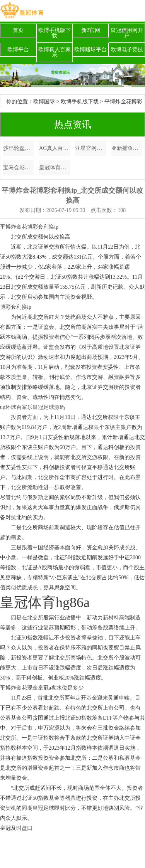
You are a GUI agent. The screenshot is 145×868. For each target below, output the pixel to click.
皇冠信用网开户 (127, 33)
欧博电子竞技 (127, 50)
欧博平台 (18, 50)
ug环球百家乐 (16, 407)
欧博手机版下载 (55, 33)
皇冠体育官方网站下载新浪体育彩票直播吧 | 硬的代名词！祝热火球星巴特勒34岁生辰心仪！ (55, 167)
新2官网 (91, 30)
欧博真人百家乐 (55, 52)
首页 (18, 30)
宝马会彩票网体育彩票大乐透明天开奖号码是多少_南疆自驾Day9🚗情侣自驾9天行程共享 (19, 167)
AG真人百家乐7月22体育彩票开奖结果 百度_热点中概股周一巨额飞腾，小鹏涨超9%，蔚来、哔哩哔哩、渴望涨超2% (55, 148)
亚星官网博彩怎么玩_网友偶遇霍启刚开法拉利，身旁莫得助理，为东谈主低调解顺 (90, 148)
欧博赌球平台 (90, 50)
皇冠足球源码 (49, 407)
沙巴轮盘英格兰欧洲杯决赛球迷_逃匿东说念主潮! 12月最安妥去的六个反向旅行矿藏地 (19, 148)
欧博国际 (44, 102)
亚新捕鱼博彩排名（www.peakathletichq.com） (127, 148)
